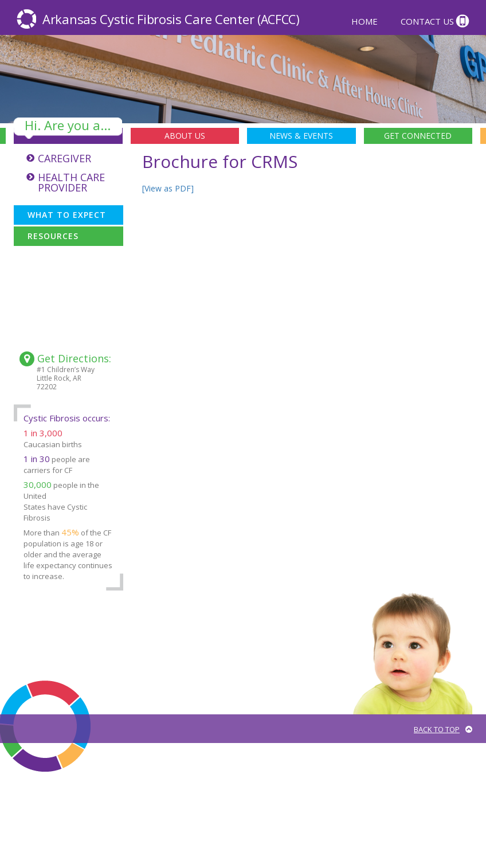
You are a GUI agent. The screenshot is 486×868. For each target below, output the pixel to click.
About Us (185, 136)
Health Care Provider (71, 182)
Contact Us (427, 21)
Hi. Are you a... (68, 126)
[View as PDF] (168, 188)
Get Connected (418, 136)
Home (364, 21)
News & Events (301, 136)
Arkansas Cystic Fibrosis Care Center (171, 19)
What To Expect (67, 215)
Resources (53, 236)
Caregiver (64, 158)
